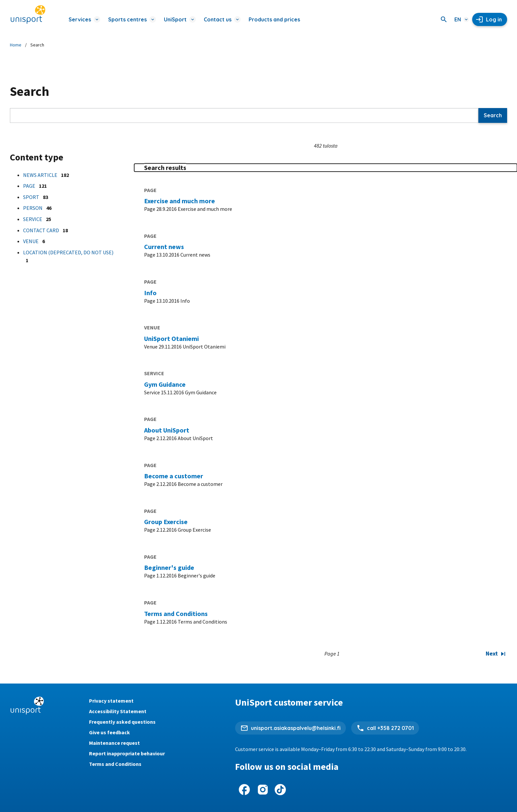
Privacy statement (111, 701)
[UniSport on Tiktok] (280, 790)
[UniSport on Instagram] (263, 790)
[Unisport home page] (28, 15)
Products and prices (274, 19)
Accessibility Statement (118, 711)
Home (16, 45)
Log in (494, 19)
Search (493, 115)
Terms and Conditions (115, 764)
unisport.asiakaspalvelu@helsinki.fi (296, 728)
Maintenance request (114, 743)
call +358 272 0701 (390, 728)
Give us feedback (109, 732)
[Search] (444, 19)
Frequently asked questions (122, 722)
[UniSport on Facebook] (244, 790)
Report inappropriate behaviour (127, 753)
